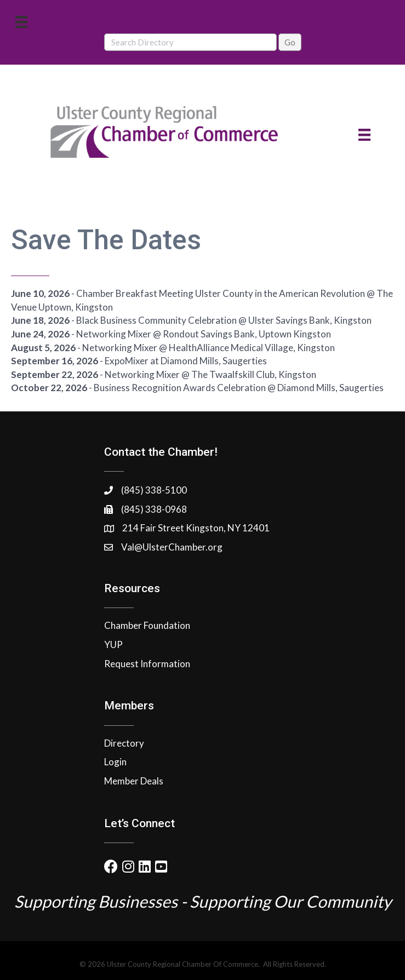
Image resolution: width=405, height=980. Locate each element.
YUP (113, 644)
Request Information (147, 664)
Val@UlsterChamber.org (172, 547)
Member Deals (134, 781)
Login (115, 762)
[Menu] (21, 22)
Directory (124, 743)
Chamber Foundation (147, 625)
